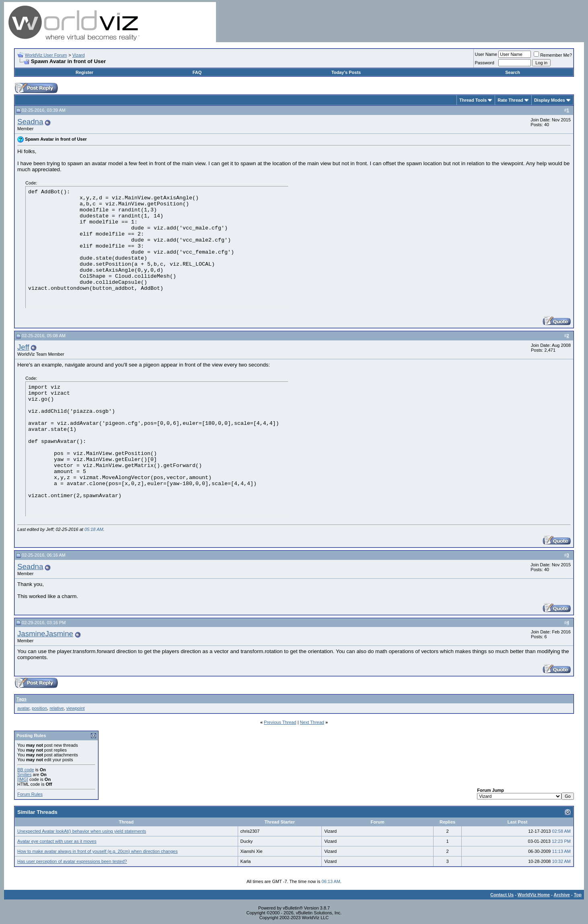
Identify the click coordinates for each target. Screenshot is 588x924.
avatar (23, 708)
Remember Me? (553, 55)
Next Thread (312, 722)
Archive (562, 895)
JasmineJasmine (45, 634)
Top (578, 895)
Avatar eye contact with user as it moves (57, 841)
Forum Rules (30, 794)
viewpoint (76, 708)
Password (485, 63)
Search (513, 72)
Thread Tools (473, 100)
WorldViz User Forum (46, 55)
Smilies (24, 774)
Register (84, 72)
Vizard (79, 55)
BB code (26, 770)
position (39, 708)
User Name (486, 54)
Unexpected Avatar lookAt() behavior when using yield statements (82, 831)
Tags (22, 699)
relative (57, 708)
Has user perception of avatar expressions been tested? (72, 861)
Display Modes (550, 100)
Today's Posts (346, 72)
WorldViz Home (534, 895)
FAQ (197, 72)
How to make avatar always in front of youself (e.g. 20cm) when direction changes (98, 851)
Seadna (30, 122)
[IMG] (23, 779)
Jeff (23, 347)
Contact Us (502, 895)
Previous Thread (280, 722)
